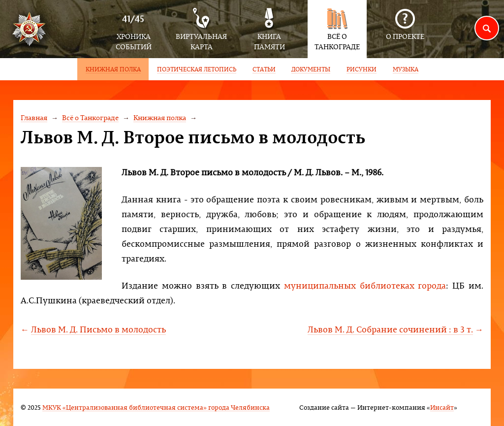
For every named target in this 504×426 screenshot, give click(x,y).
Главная (34, 117)
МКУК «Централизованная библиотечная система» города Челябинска (156, 407)
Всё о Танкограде (90, 117)
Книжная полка (160, 117)
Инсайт (442, 407)
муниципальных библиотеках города (365, 285)
